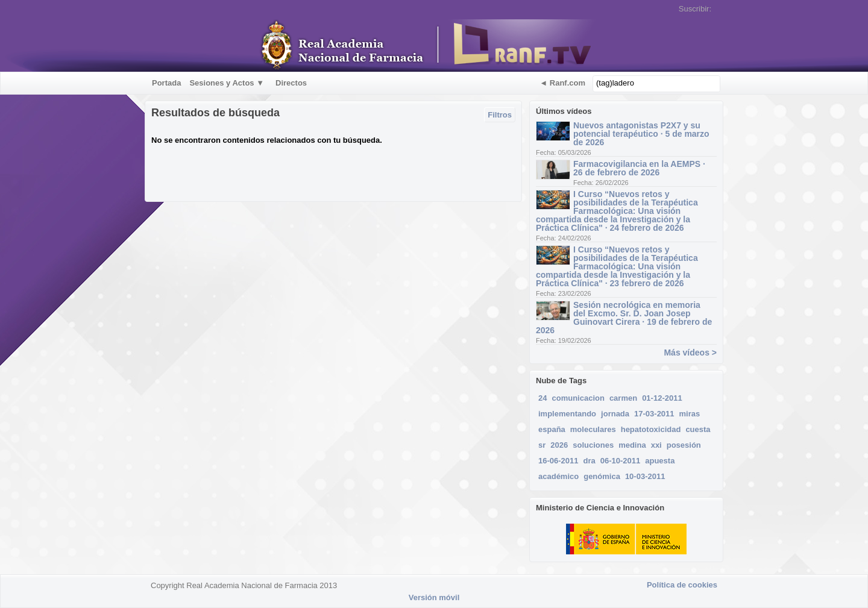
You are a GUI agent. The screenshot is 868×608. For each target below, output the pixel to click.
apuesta (660, 461)
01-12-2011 (662, 398)
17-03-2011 (654, 414)
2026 (559, 445)
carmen (623, 398)
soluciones (593, 445)
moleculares (593, 429)
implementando (567, 414)
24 (542, 398)
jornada (615, 414)
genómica (602, 476)
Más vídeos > (690, 353)
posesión (684, 445)
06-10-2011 (621, 461)
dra (590, 461)
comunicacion (578, 398)
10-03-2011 (645, 476)
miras (690, 414)
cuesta (698, 429)
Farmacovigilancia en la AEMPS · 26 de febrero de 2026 (639, 168)
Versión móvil (434, 597)
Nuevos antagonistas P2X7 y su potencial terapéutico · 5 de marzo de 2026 (641, 134)
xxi (656, 445)
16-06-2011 (558, 461)
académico (558, 476)
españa (552, 429)
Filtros (500, 115)
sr (542, 445)
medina (632, 445)
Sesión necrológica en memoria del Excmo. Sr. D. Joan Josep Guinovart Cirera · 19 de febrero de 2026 (624, 318)
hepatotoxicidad (651, 429)
